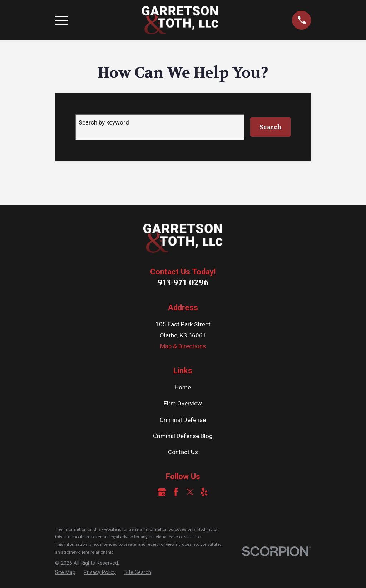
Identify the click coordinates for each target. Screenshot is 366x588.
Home (183, 387)
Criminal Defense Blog (183, 436)
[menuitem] (65, 573)
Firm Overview (183, 403)
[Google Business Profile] (162, 492)
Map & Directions (183, 346)
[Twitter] (190, 492)
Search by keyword (104, 122)
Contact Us (183, 452)
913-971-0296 (183, 282)
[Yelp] (204, 492)
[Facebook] (176, 492)
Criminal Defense (183, 420)
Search (271, 127)
